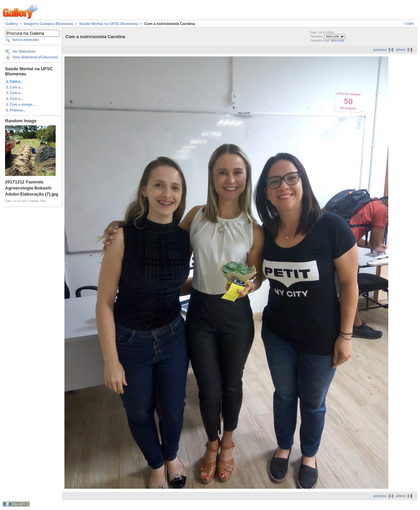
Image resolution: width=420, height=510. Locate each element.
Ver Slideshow (24, 52)
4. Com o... (15, 99)
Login (409, 23)
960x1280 (338, 41)
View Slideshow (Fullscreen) (35, 57)
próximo (380, 50)
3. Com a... (15, 93)
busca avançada (25, 40)
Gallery (12, 24)
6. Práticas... (16, 110)
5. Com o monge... (21, 105)
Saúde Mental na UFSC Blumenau (109, 24)
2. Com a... (15, 87)
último (401, 50)
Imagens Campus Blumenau (48, 24)
